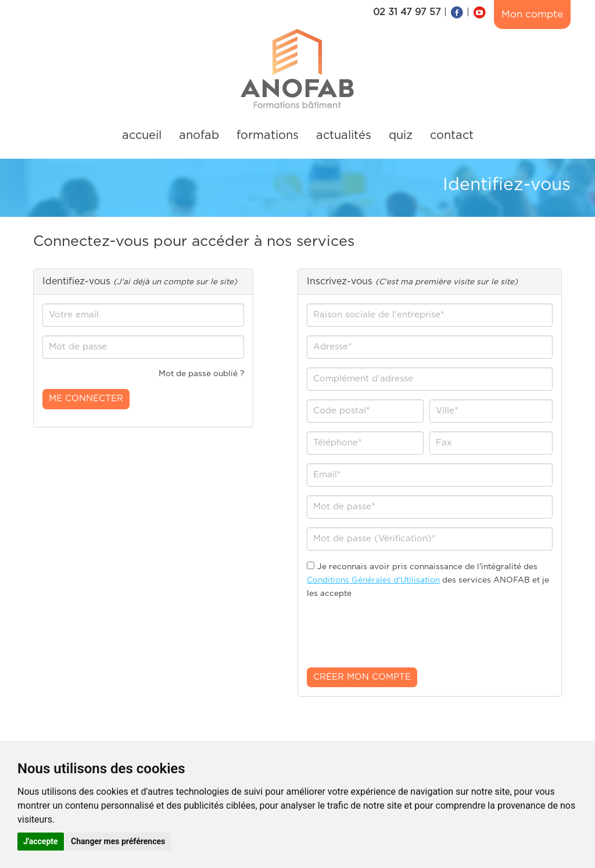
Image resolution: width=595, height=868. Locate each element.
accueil (142, 135)
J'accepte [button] (41, 841)
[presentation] (395, 636)
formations (268, 135)
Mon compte (532, 14)
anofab (199, 135)
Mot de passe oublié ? (201, 374)
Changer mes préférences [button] (118, 841)
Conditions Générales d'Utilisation (373, 580)
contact (452, 135)
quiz (401, 135)
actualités (344, 135)
